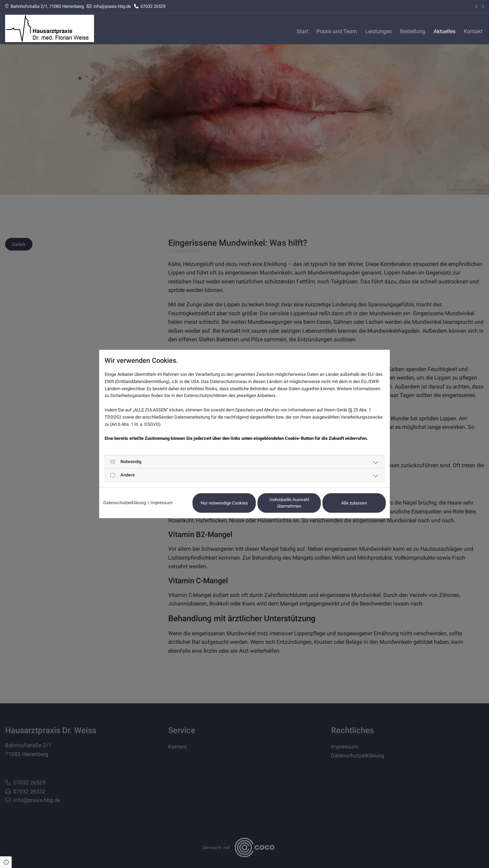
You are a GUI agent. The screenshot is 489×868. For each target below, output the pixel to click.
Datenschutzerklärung (125, 503)
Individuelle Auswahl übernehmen (289, 503)
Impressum (162, 503)
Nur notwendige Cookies (224, 503)
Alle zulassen (354, 503)
